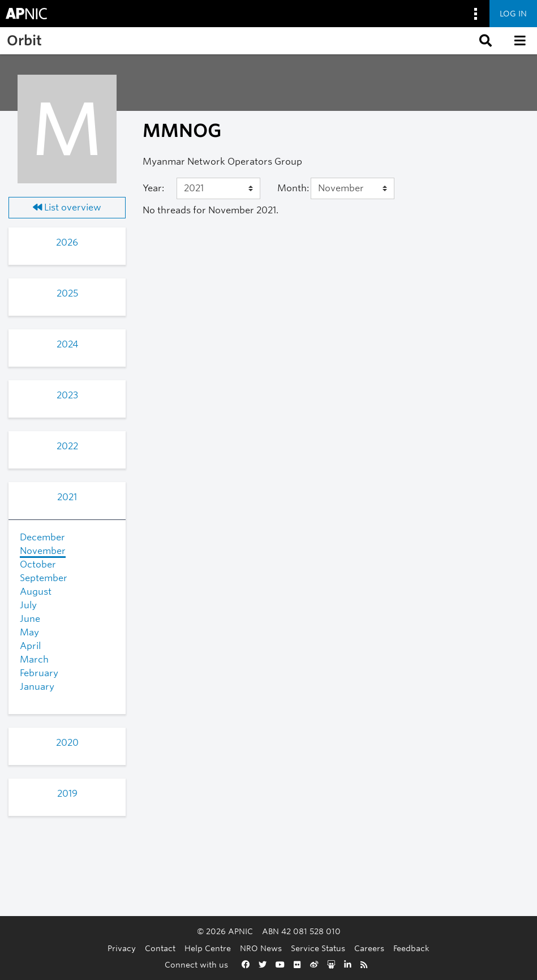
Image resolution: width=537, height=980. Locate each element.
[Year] (218, 188)
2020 (67, 743)
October (38, 564)
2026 (67, 242)
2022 (67, 446)
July (28, 605)
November (43, 551)
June (30, 619)
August (36, 592)
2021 (67, 497)
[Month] (353, 188)
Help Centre (208, 948)
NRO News (261, 948)
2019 (67, 794)
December (42, 537)
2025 (67, 293)
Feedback (411, 948)
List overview (67, 207)
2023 (67, 395)
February (39, 673)
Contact (160, 948)
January (37, 687)
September (44, 578)
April (30, 646)
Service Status (318, 948)
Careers (369, 948)
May (29, 632)
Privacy (122, 948)
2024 (67, 344)
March (34, 659)
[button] (484, 41)
